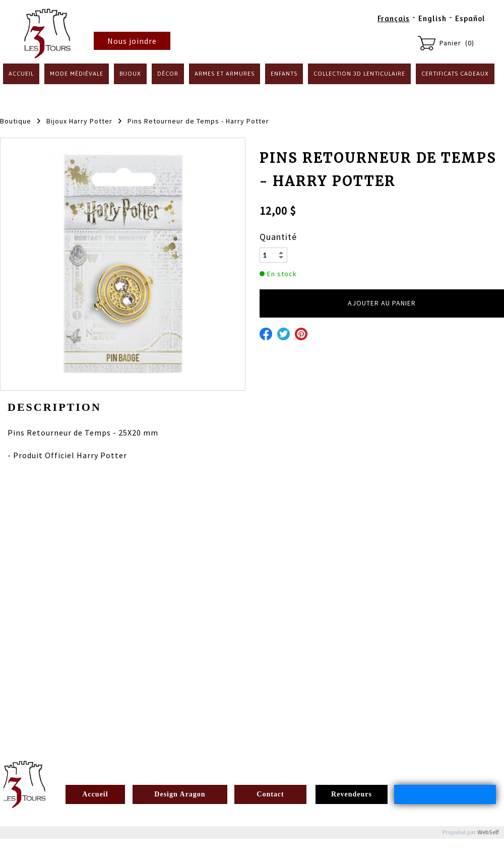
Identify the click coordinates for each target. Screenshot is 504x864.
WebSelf (488, 832)
